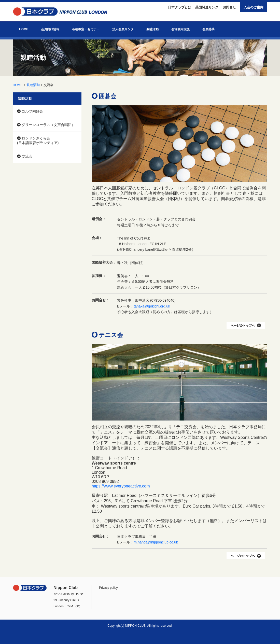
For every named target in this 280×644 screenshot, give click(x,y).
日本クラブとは (180, 7)
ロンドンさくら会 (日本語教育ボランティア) (38, 141)
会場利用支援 (180, 29)
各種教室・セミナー (86, 29)
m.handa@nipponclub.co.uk (156, 542)
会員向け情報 (50, 29)
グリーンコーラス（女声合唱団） (46, 125)
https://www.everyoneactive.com (121, 486)
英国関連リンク (207, 7)
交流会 (25, 156)
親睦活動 (152, 29)
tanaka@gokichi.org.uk (152, 306)
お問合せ (229, 7)
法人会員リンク (123, 29)
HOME (24, 29)
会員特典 (208, 29)
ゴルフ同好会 (30, 111)
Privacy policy (108, 588)
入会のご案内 (254, 7)
